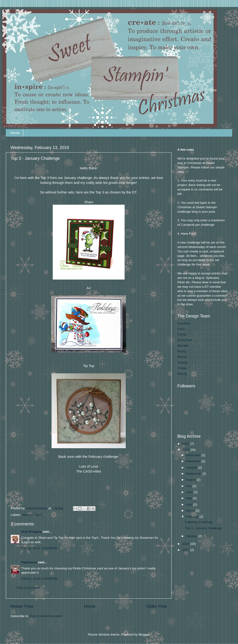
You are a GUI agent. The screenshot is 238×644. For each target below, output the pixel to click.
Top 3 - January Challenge (204, 528)
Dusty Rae (185, 340)
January (27, 515)
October (192, 468)
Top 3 (38, 515)
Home (15, 133)
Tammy (182, 362)
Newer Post (22, 606)
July (189, 486)
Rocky (182, 351)
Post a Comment (28, 588)
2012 (186, 550)
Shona (182, 357)
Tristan (182, 368)
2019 (186, 450)
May (189, 498)
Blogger (144, 635)
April (190, 504)
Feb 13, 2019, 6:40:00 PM (39, 579)
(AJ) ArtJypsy (32, 532)
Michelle (183, 346)
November (194, 461)
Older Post (156, 606)
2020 (186, 444)
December (194, 455)
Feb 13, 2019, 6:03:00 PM (39, 548)
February (193, 517)
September (194, 474)
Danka (182, 334)
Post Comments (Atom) (46, 616)
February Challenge (199, 522)
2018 (186, 544)
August (191, 480)
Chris (181, 329)
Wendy (182, 374)
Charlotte (184, 323)
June (190, 492)
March (191, 511)
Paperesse (29, 562)
